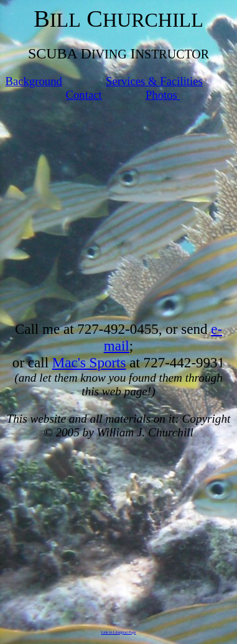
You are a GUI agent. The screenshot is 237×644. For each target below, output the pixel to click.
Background (33, 81)
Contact (84, 95)
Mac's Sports (89, 362)
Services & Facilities (154, 81)
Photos (163, 95)
